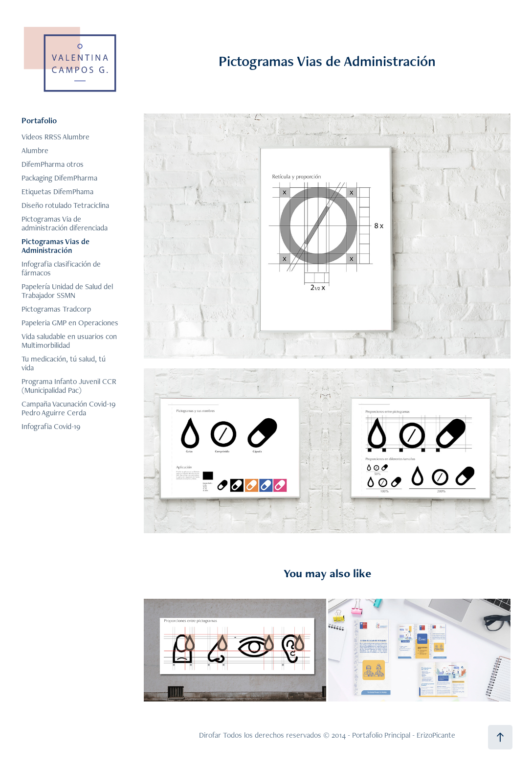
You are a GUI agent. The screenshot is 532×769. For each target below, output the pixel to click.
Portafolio (39, 120)
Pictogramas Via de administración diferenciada (65, 223)
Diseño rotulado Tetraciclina (65, 205)
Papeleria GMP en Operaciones (70, 323)
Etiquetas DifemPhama (57, 192)
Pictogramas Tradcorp (56, 309)
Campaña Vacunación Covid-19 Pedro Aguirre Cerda (68, 408)
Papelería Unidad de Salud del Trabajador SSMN (67, 291)
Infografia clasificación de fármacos (61, 268)
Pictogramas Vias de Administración (55, 246)
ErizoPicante (436, 735)
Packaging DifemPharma (59, 178)
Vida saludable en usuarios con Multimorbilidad (69, 341)
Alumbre (35, 150)
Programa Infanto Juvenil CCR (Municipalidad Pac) (69, 386)
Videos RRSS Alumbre (55, 137)
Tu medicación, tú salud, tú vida (64, 363)
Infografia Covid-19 (51, 426)
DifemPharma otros (53, 164)
